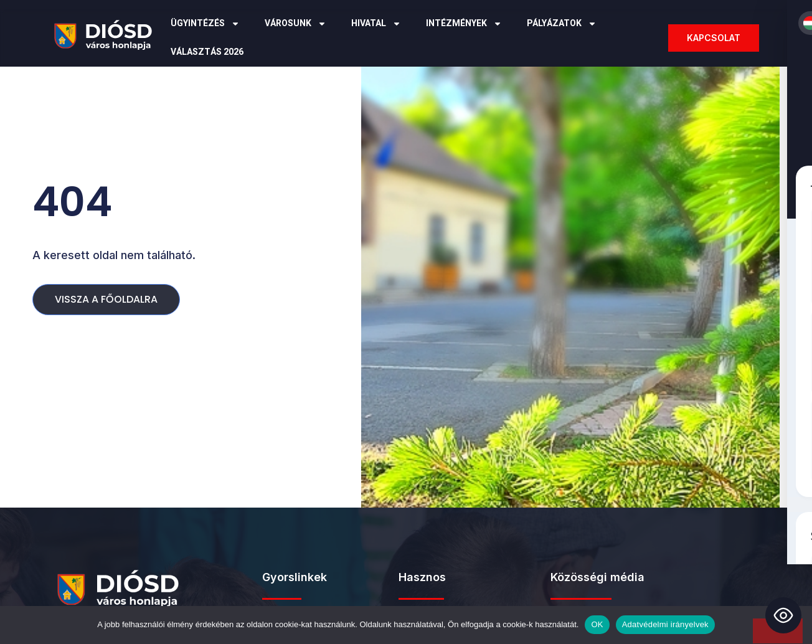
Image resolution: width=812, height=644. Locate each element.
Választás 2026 (207, 52)
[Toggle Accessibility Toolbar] (783, 615)
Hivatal (376, 24)
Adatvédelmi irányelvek (665, 624)
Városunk (295, 24)
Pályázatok (562, 24)
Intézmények (464, 24)
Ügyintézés (205, 24)
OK (597, 624)
